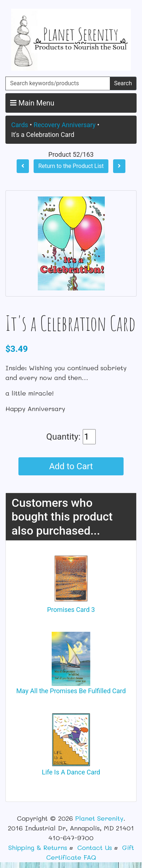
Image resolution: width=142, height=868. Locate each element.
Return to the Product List (71, 166)
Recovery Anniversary (65, 125)
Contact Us (95, 847)
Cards (20, 125)
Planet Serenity (99, 818)
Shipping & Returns (38, 847)
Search (123, 83)
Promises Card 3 (71, 610)
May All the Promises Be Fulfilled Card (71, 691)
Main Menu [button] (32, 103)
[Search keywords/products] (58, 83)
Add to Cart (71, 466)
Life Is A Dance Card (71, 772)
